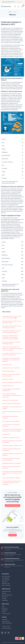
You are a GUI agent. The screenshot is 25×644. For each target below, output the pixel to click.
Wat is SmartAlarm (6, 576)
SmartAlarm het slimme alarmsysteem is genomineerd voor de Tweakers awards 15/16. (12, 473)
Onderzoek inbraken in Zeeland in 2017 (12, 446)
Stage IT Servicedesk (8, 379)
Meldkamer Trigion (6, 584)
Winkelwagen (5, 610)
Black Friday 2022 (7, 365)
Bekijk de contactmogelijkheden (12, 505)
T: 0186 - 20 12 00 (6, 626)
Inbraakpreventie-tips (8, 386)
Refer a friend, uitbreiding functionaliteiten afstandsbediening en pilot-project (12, 395)
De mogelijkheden (6, 578)
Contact (4, 612)
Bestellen (4, 593)
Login (3, 606)
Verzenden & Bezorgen (7, 595)
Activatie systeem (6, 614)
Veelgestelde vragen (6, 591)
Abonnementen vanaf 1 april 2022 (11, 368)
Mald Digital (21, 642)
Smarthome (5, 582)
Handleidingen (5, 600)
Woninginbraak (6, 434)
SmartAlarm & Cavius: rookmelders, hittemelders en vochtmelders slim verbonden (11, 360)
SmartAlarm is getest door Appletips (11, 478)
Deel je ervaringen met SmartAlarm (11, 404)
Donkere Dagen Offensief (9, 371)
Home (10, 12)
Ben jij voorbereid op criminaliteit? (11, 421)
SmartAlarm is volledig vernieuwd (11, 438)
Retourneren (5, 597)
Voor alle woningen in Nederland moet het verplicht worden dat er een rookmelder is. (12, 483)
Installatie (4, 599)
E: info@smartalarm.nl (7, 628)
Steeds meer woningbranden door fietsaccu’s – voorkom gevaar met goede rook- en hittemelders (12, 349)
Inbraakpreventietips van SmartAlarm (12, 463)
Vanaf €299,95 (12, 535)
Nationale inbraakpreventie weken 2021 (12, 383)
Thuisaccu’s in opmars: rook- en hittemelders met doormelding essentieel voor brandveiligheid (10, 337)
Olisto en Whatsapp (6, 585)
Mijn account (5, 608)
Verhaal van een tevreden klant (10, 400)
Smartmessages (6, 580)
